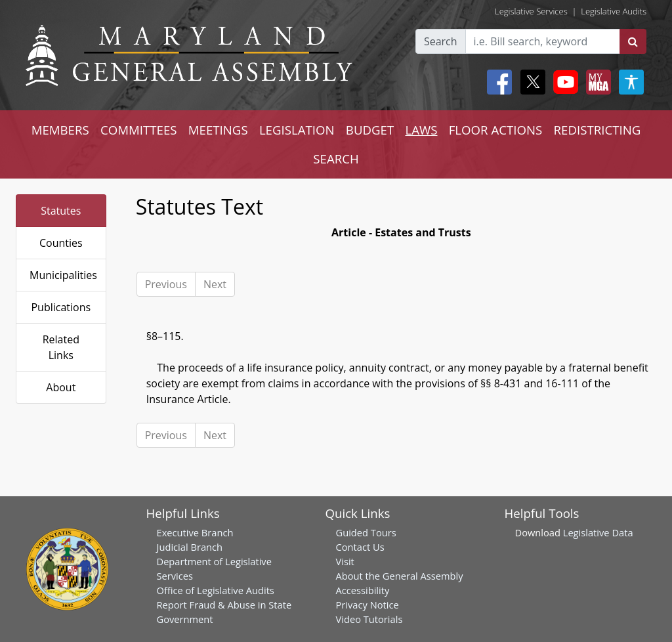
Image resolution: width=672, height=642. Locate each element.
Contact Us (360, 547)
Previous (166, 284)
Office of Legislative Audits (216, 590)
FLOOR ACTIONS (496, 130)
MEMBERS (60, 130)
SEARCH (336, 159)
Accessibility (363, 590)
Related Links (61, 347)
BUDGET (370, 130)
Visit (345, 561)
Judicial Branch (190, 547)
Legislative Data (598, 532)
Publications (61, 307)
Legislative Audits (614, 11)
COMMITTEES (139, 130)
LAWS (421, 130)
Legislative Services (531, 11)
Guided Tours (366, 532)
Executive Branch (195, 532)
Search (441, 41)
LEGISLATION (297, 130)
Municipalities (63, 275)
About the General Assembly (400, 576)
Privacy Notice (367, 605)
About (61, 387)
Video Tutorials (369, 619)
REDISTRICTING (598, 130)
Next (215, 284)
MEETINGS (218, 130)
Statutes (61, 211)
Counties (61, 243)
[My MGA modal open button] (596, 82)
